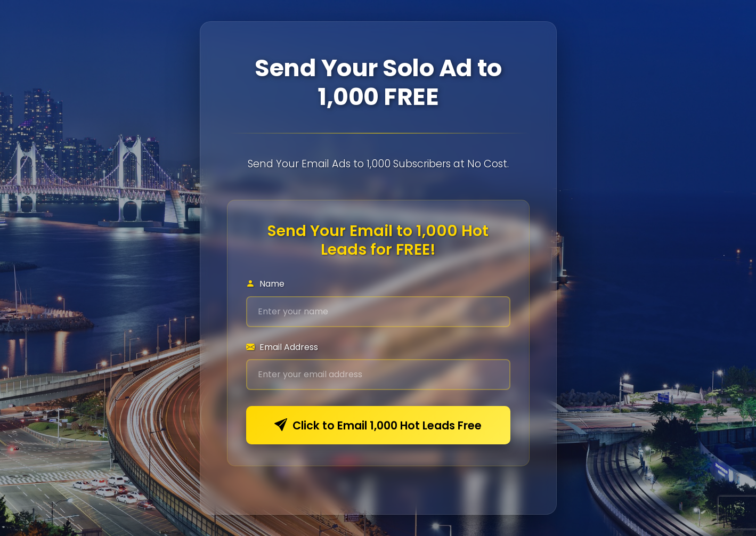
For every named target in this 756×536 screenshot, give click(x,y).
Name (265, 284)
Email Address (282, 347)
